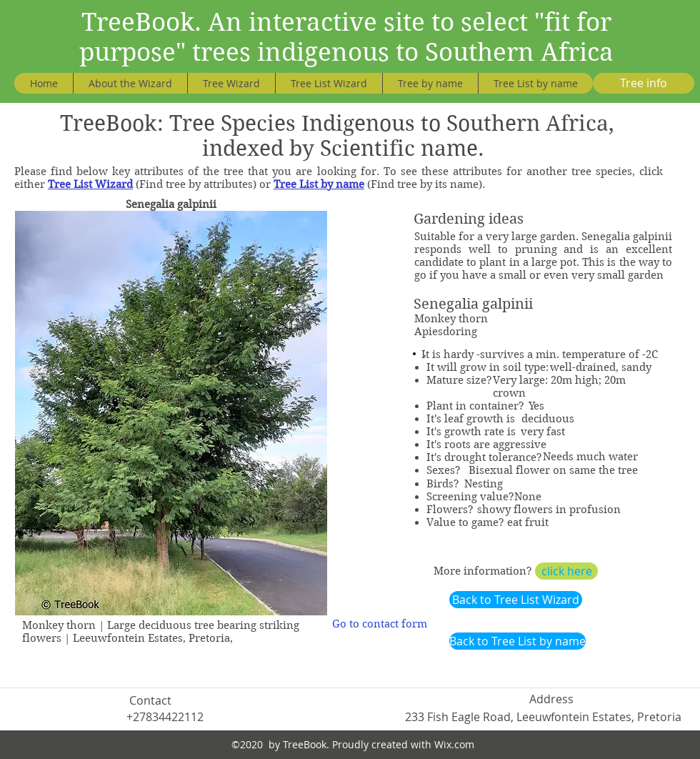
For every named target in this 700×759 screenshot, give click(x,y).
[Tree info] (644, 83)
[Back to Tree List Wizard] (516, 600)
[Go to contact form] (380, 624)
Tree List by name (319, 184)
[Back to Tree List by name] (517, 641)
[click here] (566, 571)
